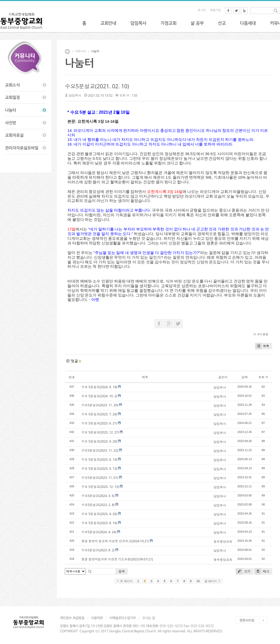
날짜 (244, 377)
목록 (262, 346)
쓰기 (243, 571)
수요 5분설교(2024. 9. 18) (99, 387)
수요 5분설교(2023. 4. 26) (99, 514)
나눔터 (95, 51)
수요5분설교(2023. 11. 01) (100, 478)
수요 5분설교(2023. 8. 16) (99, 523)
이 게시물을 (261, 334)
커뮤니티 (80, 51)
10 (198, 581)
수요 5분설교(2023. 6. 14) (99, 460)
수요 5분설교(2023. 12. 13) (100, 487)
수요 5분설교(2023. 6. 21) (99, 423)
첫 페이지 (124, 581)
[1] (151, 559)
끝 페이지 (212, 581)
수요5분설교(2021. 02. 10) (97, 86)
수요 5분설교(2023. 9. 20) (99, 441)
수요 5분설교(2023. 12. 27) (100, 432)
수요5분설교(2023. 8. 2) (98, 550)
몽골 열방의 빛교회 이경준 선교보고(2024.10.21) (115, 541)
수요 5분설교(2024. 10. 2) (99, 396)
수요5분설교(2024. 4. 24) (99, 532)
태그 (262, 571)
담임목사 (75, 95)
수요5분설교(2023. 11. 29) (100, 405)
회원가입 (215, 10)
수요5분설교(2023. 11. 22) (100, 450)
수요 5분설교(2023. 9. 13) (99, 469)
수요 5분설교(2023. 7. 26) (99, 414)
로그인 (202, 10)
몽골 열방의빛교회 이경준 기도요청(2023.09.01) (115, 559)
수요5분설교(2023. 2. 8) (98, 505)
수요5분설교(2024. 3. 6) (98, 496)
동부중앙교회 (223, 542)
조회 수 (263, 377)
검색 (122, 571)
